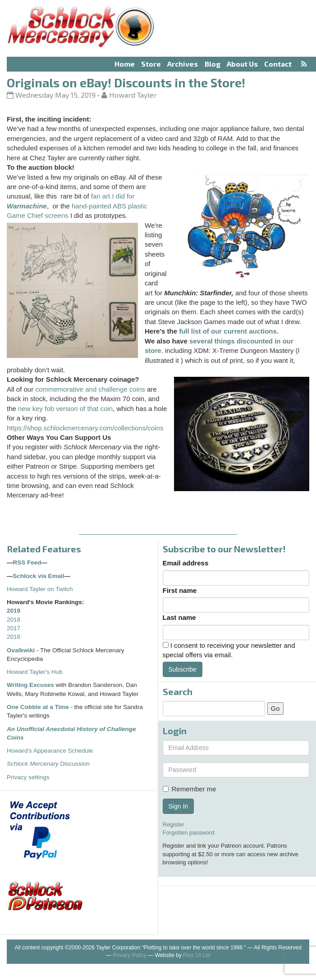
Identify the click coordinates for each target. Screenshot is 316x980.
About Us (242, 64)
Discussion (48, 764)
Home (125, 64)
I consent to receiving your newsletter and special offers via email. (229, 650)
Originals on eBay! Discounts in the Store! (126, 82)
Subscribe (183, 669)
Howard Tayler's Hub (35, 672)
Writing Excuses (30, 685)
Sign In (179, 806)
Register (174, 824)
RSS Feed (27, 562)
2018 (14, 620)
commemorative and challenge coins (90, 389)
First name (180, 590)
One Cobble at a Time (38, 707)
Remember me (190, 789)
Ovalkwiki (22, 650)
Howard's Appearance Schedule (50, 751)
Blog (213, 64)
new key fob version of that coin (65, 409)
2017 (14, 628)
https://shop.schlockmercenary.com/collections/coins (85, 428)
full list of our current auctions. (229, 331)
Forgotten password (189, 833)
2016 (14, 637)
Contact (278, 64)
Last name (179, 617)
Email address (186, 563)
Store (151, 64)
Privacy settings (28, 777)
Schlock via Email (39, 576)
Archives (183, 64)
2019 (14, 611)
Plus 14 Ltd (197, 955)
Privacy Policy (130, 955)
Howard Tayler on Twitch (40, 589)
